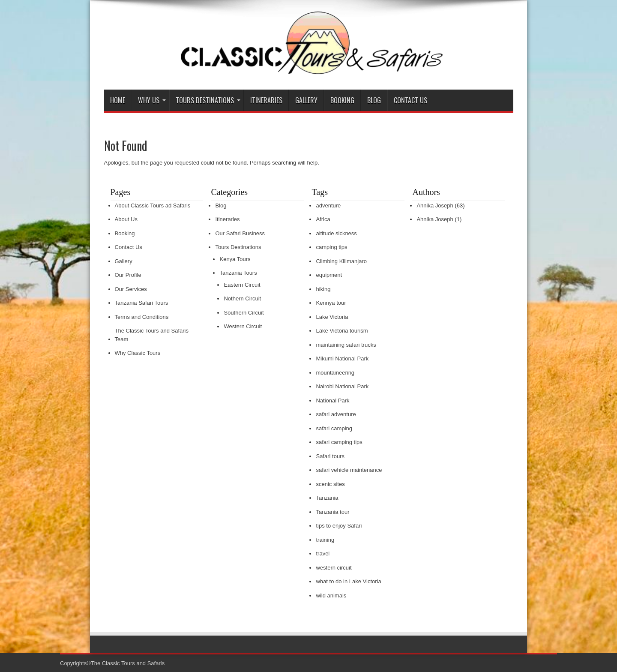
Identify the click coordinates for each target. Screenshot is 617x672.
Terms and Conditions (142, 317)
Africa (323, 219)
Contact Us (410, 100)
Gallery (306, 100)
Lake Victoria (332, 317)
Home (118, 100)
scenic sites (330, 484)
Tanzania (327, 498)
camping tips (331, 247)
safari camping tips (339, 442)
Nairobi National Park (342, 386)
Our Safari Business (240, 233)
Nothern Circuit (242, 298)
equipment (329, 275)
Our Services (131, 289)
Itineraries (266, 100)
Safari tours (330, 456)
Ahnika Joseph (435, 205)
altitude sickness (336, 233)
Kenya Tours (235, 259)
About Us (126, 219)
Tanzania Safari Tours (142, 303)
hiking (323, 289)
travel (323, 553)
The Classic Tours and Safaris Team (152, 335)
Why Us (152, 100)
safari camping (334, 428)
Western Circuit (243, 326)
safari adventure (336, 414)
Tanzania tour (332, 512)
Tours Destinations (208, 100)
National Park (332, 400)
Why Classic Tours (138, 353)
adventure (328, 205)
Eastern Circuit (242, 285)
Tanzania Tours (238, 273)
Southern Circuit (244, 313)
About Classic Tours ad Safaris (153, 205)
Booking (342, 100)
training (325, 540)
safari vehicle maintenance (349, 470)
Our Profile (128, 275)
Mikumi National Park (342, 358)
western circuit (334, 568)
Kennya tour (331, 303)
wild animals (331, 595)
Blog (374, 100)
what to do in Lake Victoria (348, 581)
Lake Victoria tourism (342, 331)
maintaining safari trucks (346, 345)
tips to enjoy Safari (339, 526)
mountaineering (335, 373)
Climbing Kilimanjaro (341, 261)
